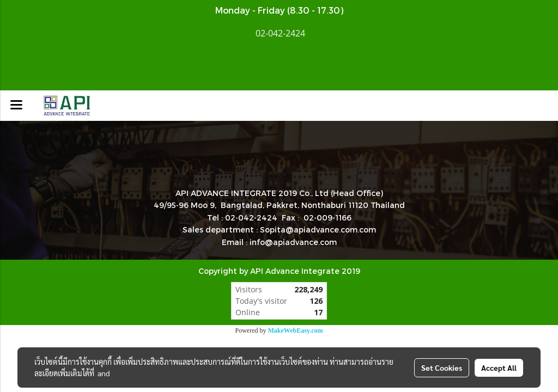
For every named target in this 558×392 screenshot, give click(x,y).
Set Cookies (442, 367)
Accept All (499, 367)
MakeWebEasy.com (296, 330)
